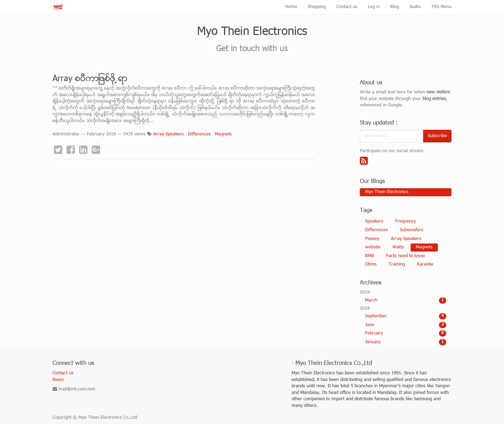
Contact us (63, 373)
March (406, 301)
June (406, 325)
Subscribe (437, 136)
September (406, 316)
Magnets (223, 134)
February (406, 333)
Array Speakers (169, 134)
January (406, 342)
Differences (199, 134)
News (58, 380)
